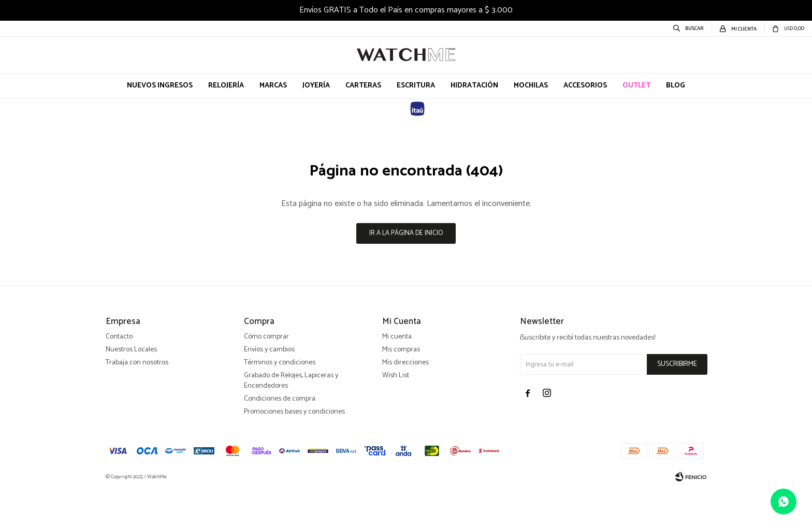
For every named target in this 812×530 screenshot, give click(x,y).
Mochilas (531, 86)
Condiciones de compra (280, 439)
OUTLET (636, 86)
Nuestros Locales (131, 390)
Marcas (273, 86)
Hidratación (474, 86)
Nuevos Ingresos (160, 86)
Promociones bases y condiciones (294, 452)
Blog (676, 86)
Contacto (119, 377)
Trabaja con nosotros (137, 403)
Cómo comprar (266, 377)
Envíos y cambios (269, 390)
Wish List (396, 416)
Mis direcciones (405, 403)
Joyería (316, 86)
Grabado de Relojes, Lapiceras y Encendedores (291, 421)
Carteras (363, 86)
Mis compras (401, 390)
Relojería (226, 86)
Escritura (416, 86)
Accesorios (585, 86)
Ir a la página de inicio (406, 233)
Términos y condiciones (280, 403)
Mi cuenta (397, 377)
